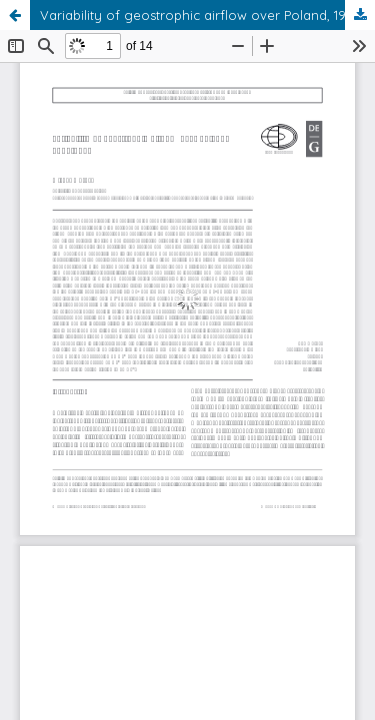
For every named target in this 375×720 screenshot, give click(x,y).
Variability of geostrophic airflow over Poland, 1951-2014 (207, 15)
